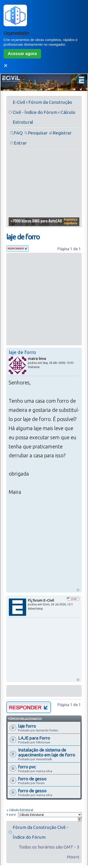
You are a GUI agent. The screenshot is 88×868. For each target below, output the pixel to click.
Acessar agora (22, 54)
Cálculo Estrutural (21, 810)
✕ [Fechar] (6, 66)
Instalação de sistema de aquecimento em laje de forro (47, 752)
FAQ (18, 133)
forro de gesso (32, 779)
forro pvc (27, 767)
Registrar (62, 133)
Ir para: (11, 814)
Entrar (20, 143)
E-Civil (19, 102)
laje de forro (23, 237)
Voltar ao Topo (78, 590)
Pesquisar (38, 133)
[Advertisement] (44, 183)
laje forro (27, 726)
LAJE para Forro (34, 738)
